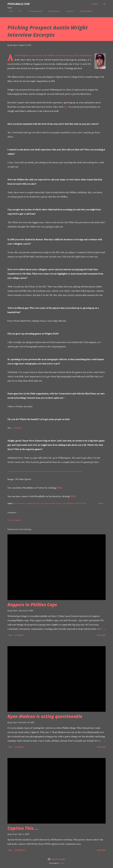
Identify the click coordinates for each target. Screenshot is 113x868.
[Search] (95, 4)
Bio (19, 11)
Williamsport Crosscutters (75, 503)
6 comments (19, 747)
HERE (59, 488)
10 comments (20, 850)
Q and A (59, 503)
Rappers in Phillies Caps (32, 605)
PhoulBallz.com (19, 4)
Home (10, 11)
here (66, 107)
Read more (101, 635)
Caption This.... (23, 828)
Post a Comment (14, 520)
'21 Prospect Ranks (34, 11)
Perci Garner (50, 503)
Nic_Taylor (61, 863)
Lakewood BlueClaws (35, 503)
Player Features (53, 11)
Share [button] (101, 503)
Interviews (69, 11)
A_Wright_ (17, 428)
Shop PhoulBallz (85, 11)
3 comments (19, 635)
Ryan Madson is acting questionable (45, 716)
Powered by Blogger (57, 859)
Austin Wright (19, 503)
